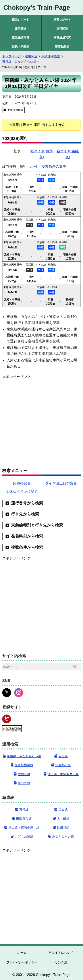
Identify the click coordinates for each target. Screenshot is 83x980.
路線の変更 (22, 483)
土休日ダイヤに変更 (22, 491)
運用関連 (21, 29)
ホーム (22, 953)
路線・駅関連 (21, 47)
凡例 (33, 166)
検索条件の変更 (54, 166)
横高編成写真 (62, 38)
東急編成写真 (21, 38)
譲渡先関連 (62, 47)
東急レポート (21, 20)
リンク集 (61, 962)
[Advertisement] (41, 421)
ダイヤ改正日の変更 (61, 483)
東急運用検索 (15, 110)
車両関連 (62, 29)
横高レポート (62, 20)
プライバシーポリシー (22, 962)
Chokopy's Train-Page (37, 8)
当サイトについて (61, 953)
